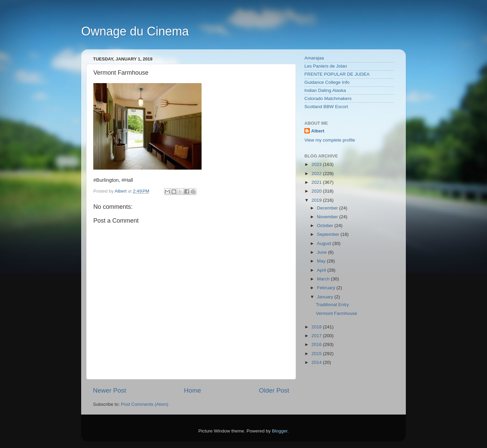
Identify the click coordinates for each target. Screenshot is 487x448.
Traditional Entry (332, 305)
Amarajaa (314, 58)
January (326, 297)
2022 (317, 173)
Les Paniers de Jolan (326, 66)
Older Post (274, 390)
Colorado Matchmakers (328, 98)
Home (192, 390)
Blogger (280, 431)
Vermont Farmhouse (337, 313)
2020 (317, 191)
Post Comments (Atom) (145, 404)
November (328, 217)
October (326, 226)
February (327, 288)
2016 (317, 344)
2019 (317, 200)
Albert (318, 131)
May (322, 261)
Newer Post (110, 390)
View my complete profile (330, 140)
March (324, 279)
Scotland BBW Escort (326, 107)
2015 (317, 354)
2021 (317, 182)
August (325, 243)
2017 (317, 336)
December (328, 208)
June (322, 252)
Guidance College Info (327, 82)
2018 (317, 327)
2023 (317, 164)
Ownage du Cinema (135, 31)
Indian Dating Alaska (325, 90)
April (322, 270)
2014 (317, 362)
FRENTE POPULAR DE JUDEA (337, 74)
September (329, 234)
